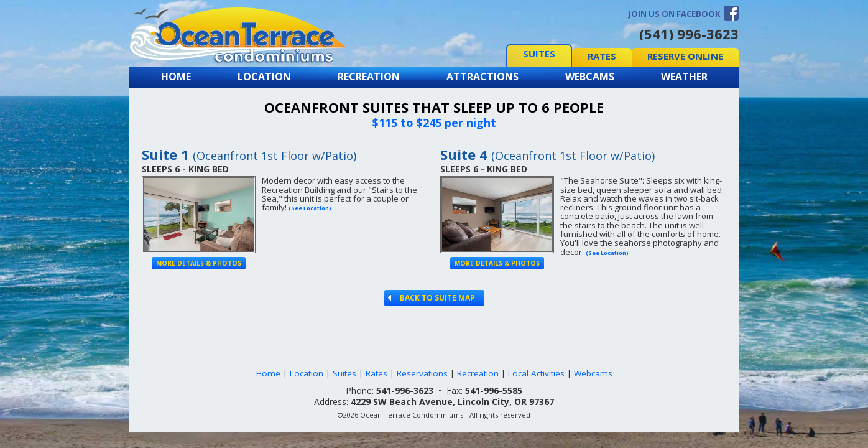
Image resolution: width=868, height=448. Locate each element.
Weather (684, 77)
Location (264, 77)
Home (176, 77)
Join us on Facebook (674, 14)
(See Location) (310, 208)
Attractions (482, 77)
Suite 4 (547, 154)
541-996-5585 (494, 390)
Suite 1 (249, 154)
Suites (539, 54)
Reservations (422, 373)
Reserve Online (685, 56)
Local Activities (536, 373)
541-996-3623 (405, 390)
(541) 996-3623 (689, 34)
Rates (602, 56)
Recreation (369, 77)
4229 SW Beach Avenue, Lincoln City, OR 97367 (452, 402)
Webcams (590, 77)
